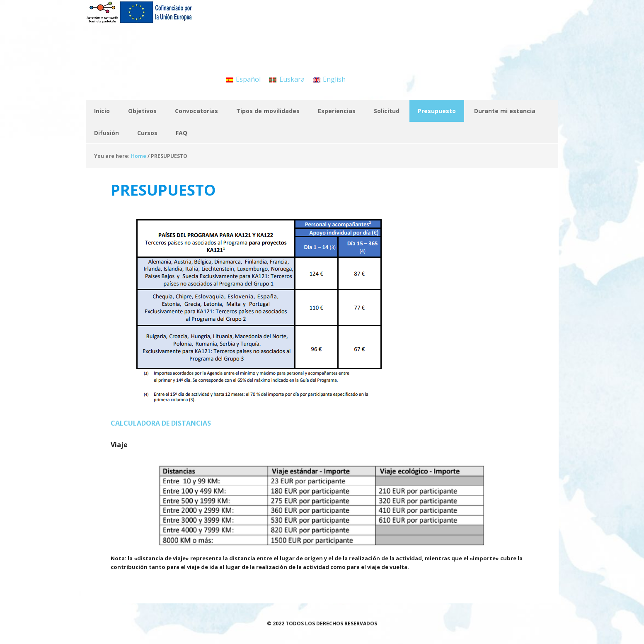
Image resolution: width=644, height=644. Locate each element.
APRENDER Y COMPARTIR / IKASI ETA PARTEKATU (140, 21)
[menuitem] (243, 79)
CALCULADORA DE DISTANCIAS (161, 423)
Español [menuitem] (248, 79)
